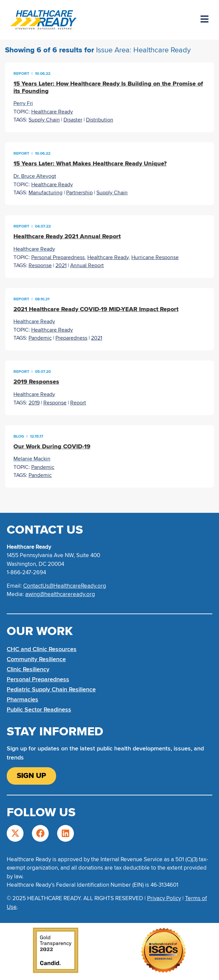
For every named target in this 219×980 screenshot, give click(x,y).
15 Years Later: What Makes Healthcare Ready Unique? (90, 163)
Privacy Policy (164, 898)
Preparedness (71, 338)
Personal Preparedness (58, 257)
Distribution (100, 120)
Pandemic (40, 338)
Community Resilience (36, 659)
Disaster (73, 120)
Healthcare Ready (52, 112)
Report (78, 403)
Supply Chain (44, 120)
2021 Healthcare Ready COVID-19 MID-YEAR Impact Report (96, 309)
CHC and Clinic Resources (42, 649)
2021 (61, 265)
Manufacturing (46, 193)
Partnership (79, 193)
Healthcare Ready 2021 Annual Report (67, 236)
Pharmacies (23, 699)
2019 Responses (36, 382)
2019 (34, 403)
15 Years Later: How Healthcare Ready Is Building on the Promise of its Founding (108, 87)
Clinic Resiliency (28, 669)
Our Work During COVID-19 (52, 446)
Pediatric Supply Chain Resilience (51, 689)
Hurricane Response (155, 257)
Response (40, 265)
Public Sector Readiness (39, 709)
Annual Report (87, 265)
